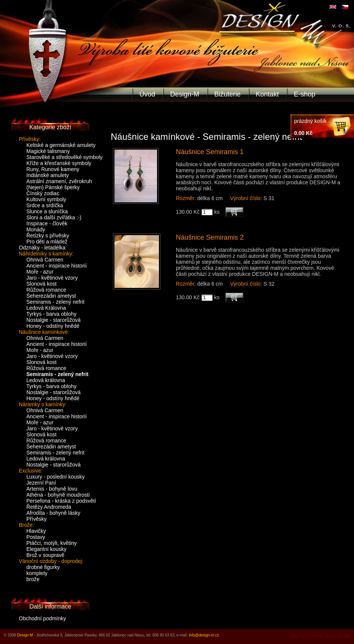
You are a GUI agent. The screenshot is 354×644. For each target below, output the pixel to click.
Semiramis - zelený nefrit (55, 302)
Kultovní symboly (46, 199)
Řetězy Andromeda (49, 507)
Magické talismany (48, 151)
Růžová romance (46, 290)
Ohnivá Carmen (45, 260)
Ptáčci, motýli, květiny (52, 543)
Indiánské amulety (48, 175)
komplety (37, 573)
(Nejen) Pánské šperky (53, 187)
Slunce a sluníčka (47, 211)
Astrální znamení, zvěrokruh (59, 181)
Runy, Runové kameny (53, 169)
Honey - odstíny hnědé (53, 326)
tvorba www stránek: (307, 636)
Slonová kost (41, 284)
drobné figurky (43, 567)
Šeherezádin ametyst (51, 296)
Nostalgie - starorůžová (53, 320)
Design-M (185, 94)
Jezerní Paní (41, 483)
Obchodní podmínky (42, 618)
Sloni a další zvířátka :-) (54, 217)
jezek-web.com (338, 636)
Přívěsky (37, 519)
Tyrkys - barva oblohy (51, 314)
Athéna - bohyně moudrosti (58, 495)
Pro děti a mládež (47, 242)
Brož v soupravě (45, 555)
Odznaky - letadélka (42, 248)
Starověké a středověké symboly (64, 157)
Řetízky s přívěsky (48, 236)
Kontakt (267, 94)
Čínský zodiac (43, 193)
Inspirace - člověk (47, 223)
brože (33, 579)
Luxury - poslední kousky (56, 477)
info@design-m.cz (204, 635)
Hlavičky (36, 531)
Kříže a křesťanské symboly (59, 163)
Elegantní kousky (47, 549)
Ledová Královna (46, 308)
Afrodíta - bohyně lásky (53, 513)
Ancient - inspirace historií (56, 266)
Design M (25, 635)
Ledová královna (46, 380)
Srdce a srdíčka (45, 205)
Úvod (147, 94)
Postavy (36, 537)
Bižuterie (227, 94)
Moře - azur (40, 272)
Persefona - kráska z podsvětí (61, 501)
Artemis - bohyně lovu (52, 489)
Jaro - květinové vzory (52, 278)
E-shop (304, 94)
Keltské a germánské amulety (61, 145)
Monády (36, 229)
